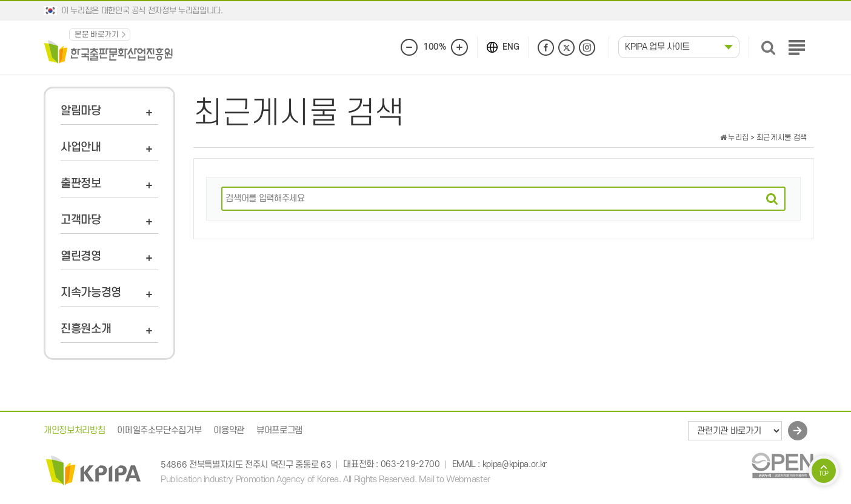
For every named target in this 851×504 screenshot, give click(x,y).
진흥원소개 (86, 329)
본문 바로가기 (97, 35)
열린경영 (81, 257)
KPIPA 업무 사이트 (657, 47)
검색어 (216, 187)
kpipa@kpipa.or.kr (515, 465)
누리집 (735, 138)
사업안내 (81, 148)
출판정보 (81, 184)
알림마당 (81, 111)
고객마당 (81, 220)
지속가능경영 (91, 293)
